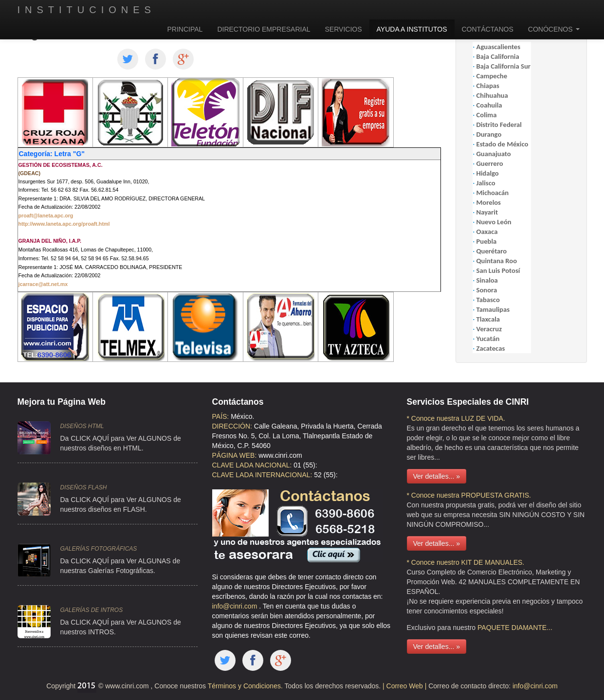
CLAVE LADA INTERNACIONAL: (262, 475)
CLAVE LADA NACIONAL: (252, 465)
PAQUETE (494, 628)
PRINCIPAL (185, 29)
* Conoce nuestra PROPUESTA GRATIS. (469, 495)
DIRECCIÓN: (232, 426)
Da (65, 622)
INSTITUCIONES (87, 10)
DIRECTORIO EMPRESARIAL (264, 29)
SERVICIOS (344, 29)
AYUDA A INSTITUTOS (412, 29)
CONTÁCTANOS (488, 29)
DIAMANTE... (532, 628)
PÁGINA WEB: (235, 455)
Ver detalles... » (437, 476)
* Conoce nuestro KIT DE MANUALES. (466, 562)
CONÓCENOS (554, 29)
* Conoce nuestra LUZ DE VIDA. (456, 418)
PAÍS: (221, 416)
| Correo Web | (405, 686)
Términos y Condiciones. (244, 686)
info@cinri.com (236, 606)
